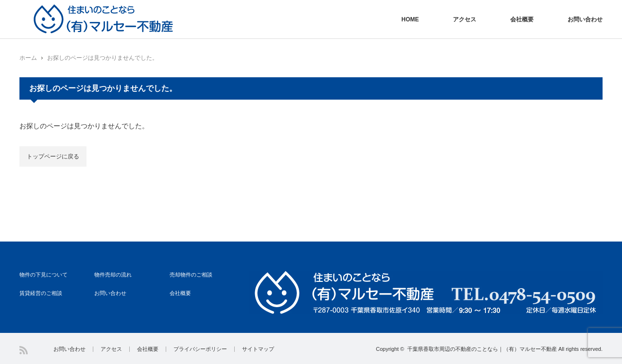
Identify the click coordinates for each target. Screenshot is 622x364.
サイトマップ (258, 349)
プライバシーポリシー (200, 349)
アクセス (465, 19)
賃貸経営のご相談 (41, 293)
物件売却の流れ (113, 275)
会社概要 (522, 19)
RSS (24, 350)
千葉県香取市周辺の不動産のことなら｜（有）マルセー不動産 (482, 349)
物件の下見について (43, 275)
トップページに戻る (53, 156)
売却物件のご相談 (191, 275)
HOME (410, 19)
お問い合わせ (585, 19)
